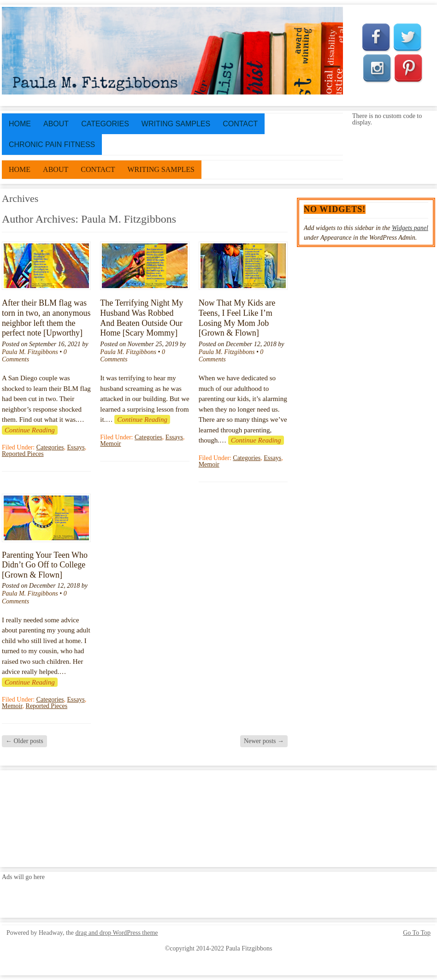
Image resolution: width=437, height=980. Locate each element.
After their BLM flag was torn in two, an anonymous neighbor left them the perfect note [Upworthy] (46, 318)
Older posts (24, 741)
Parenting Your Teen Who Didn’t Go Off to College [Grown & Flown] (45, 565)
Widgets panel (410, 228)
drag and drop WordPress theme (117, 933)
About (56, 124)
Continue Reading (30, 430)
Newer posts (264, 741)
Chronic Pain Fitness (52, 145)
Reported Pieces (23, 454)
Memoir (110, 444)
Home (20, 124)
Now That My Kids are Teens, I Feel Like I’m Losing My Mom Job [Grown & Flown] (237, 318)
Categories (105, 124)
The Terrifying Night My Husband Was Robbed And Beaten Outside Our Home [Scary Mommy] (142, 318)
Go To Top (417, 933)
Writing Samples (176, 124)
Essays (76, 447)
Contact (240, 124)
